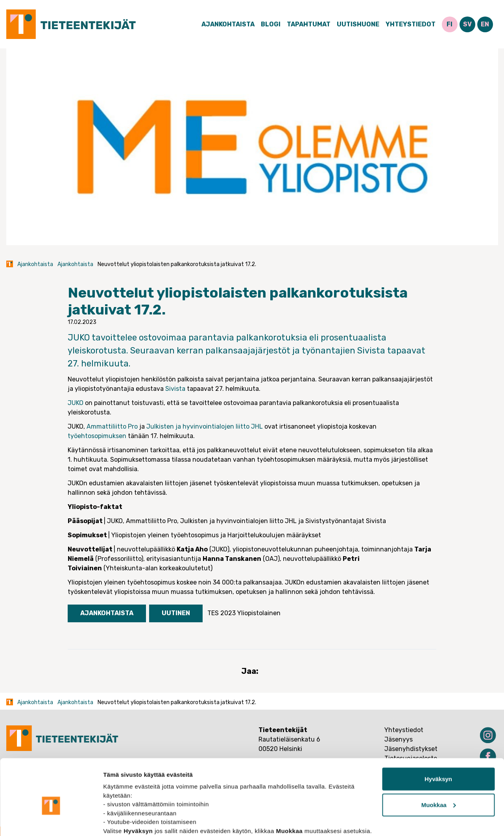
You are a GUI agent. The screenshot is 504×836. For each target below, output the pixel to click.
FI (450, 24)
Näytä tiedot (120, 820)
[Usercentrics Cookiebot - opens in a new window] (51, 821)
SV (467, 24)
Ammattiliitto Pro (112, 426)
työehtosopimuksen (97, 436)
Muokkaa (439, 764)
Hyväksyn (438, 738)
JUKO (76, 403)
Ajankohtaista (228, 24)
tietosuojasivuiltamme (186, 799)
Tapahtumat (309, 24)
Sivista (175, 389)
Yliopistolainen (259, 613)
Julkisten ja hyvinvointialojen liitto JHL (205, 426)
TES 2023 (222, 613)
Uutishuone (358, 24)
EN (485, 24)
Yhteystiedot (411, 24)
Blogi (271, 24)
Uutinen (176, 613)
